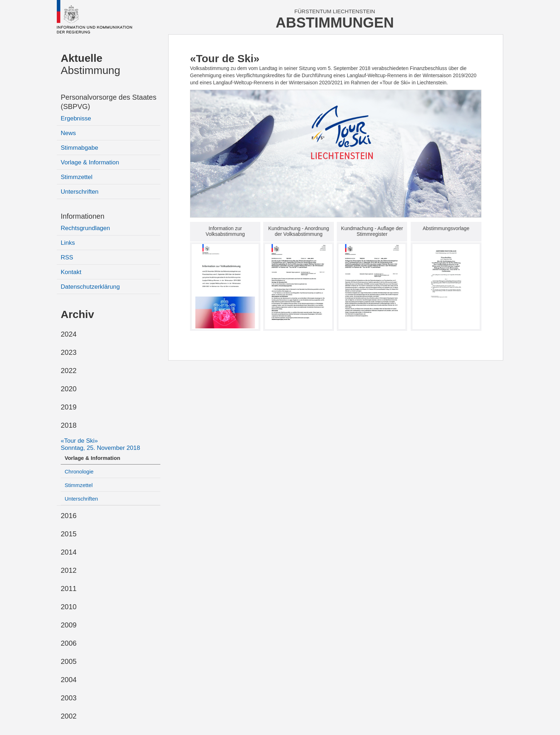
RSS (67, 257)
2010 (69, 607)
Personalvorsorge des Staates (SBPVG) (109, 102)
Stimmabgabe (79, 148)
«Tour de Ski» (100, 444)
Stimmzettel (77, 177)
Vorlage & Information (90, 162)
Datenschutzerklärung (90, 287)
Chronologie (79, 471)
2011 (69, 589)
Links (68, 243)
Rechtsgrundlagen (85, 228)
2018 (69, 425)
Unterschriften (80, 192)
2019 (69, 407)
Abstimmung (91, 64)
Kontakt (71, 272)
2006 (69, 643)
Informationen (82, 216)
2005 (69, 661)
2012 (69, 570)
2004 (69, 680)
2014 (69, 552)
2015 (69, 534)
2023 (69, 352)
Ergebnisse (76, 118)
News (68, 133)
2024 (69, 334)
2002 (69, 716)
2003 (69, 698)
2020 (69, 389)
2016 (69, 516)
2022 (69, 371)
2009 (69, 625)
